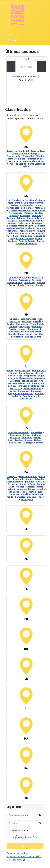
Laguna (11, 218)
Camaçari (12, 477)
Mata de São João (28, 477)
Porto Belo (40, 208)
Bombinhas (27, 208)
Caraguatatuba (29, 319)
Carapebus (24, 391)
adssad (26, 59)
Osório (10, 156)
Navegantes (13, 208)
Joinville (41, 231)
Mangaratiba (39, 371)
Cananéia (14, 332)
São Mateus (15, 443)
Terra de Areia (38, 151)
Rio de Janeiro (26, 373)
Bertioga (27, 321)
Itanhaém (37, 327)
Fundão (19, 440)
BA (26, 472)
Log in (25, 846)
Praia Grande (37, 324)
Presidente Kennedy (19, 433)
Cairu (12, 487)
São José (39, 213)
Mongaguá (25, 327)
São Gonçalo (25, 378)
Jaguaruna (12, 231)
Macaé (13, 391)
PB (26, 619)
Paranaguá (24, 280)
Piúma (26, 435)
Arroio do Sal (22, 151)
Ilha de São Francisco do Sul (30, 242)
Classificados (13, 40)
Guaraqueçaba (14, 283)
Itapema (13, 210)
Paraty (10, 371)
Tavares (26, 161)
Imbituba (37, 216)
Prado (10, 497)
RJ (26, 366)
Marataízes (37, 433)
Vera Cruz (13, 484)
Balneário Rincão (26, 228)
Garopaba (25, 216)
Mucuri (42, 497)
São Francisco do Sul (18, 200)
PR (26, 273)
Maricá (11, 376)
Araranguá (37, 223)
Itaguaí (13, 373)
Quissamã (36, 391)
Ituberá (11, 489)
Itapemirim (16, 435)
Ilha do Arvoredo (24, 239)
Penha (19, 203)
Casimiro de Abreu (32, 388)
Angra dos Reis (23, 371)
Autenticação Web (25, 837)
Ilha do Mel (29, 283)
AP (26, 798)
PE (26, 589)
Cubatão (13, 327)
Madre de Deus (27, 484)
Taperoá (21, 489)
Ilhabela (39, 285)
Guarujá (37, 321)
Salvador (39, 479)
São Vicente (22, 324)
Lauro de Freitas (15, 482)
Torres (10, 151)
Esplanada (19, 479)
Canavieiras (14, 492)
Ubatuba (14, 319)
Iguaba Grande (30, 381)
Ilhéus (31, 489)
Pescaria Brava (27, 231)
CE (26, 679)
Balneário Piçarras (33, 203)
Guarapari (15, 438)
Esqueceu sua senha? (17, 853)
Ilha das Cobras (33, 337)
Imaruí (40, 228)
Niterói (39, 373)
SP (26, 315)
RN (26, 649)
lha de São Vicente (28, 334)
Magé (20, 376)
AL (26, 559)
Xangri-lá (36, 154)
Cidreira (40, 156)
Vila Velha (27, 438)
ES (26, 428)
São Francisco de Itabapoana (30, 397)
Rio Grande (20, 164)
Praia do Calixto (27, 241)
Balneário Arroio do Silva (20, 226)
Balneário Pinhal (16, 159)
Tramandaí (28, 156)
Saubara (41, 484)
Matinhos (27, 277)
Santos (11, 324)
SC (26, 196)
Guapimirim (30, 376)
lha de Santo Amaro (31, 332)
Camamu (31, 487)
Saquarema (40, 378)
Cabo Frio (31, 383)
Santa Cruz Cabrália (20, 494)
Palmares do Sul (35, 159)
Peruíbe (13, 329)
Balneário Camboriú (22, 205)
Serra (10, 440)
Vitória (38, 438)
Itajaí (37, 205)
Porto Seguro (36, 492)
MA (26, 739)
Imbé (18, 156)
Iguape (22, 329)
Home (10, 34)
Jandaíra (30, 482)
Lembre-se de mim (19, 830)
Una (25, 492)
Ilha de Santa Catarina (22, 233)
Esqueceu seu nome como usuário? (24, 857)
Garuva (12, 223)
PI (26, 709)
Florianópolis (16, 213)
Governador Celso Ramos (32, 210)
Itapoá (34, 200)
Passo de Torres (35, 218)
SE (26, 529)
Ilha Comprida (35, 329)
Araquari (13, 221)
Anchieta (36, 435)
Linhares (39, 440)
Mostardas (14, 161)
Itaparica (41, 482)
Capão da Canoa (20, 154)
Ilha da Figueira (25, 285)
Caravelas (20, 497)
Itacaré (39, 489)
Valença (20, 487)
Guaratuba (14, 277)
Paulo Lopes (24, 223)
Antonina (37, 280)
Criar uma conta (16, 860)
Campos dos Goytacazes (21, 394)
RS (26, 147)
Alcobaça (32, 497)
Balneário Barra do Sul (31, 221)
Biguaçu (14, 216)
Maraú (40, 487)
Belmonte (37, 494)
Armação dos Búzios (29, 386)
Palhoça (29, 213)
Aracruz (28, 440)
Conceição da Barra (33, 443)
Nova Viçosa (27, 500)
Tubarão (21, 218)
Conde (29, 479)
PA (26, 768)
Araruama (15, 381)
